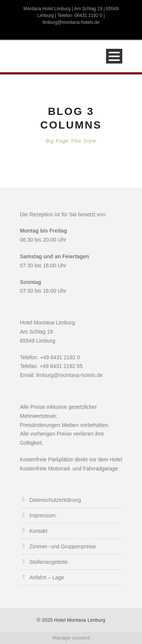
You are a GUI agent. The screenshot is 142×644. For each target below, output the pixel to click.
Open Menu (114, 56)
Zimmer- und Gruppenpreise (63, 546)
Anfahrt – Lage (47, 577)
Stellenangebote (49, 562)
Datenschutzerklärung (55, 500)
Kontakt (38, 531)
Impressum (43, 515)
